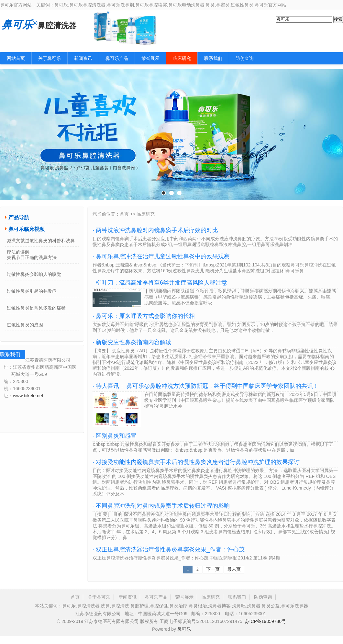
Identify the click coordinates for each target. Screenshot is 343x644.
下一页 (213, 569)
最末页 (234, 569)
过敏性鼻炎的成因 (25, 325)
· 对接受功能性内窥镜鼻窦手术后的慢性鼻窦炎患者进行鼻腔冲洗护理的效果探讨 (196, 462)
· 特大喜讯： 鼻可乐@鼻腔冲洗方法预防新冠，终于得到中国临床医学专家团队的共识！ (206, 386)
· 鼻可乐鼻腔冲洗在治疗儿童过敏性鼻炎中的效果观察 (161, 256)
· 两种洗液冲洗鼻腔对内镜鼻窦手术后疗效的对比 (155, 230)
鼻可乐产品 (117, 58)
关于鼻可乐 (50, 58)
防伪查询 (245, 58)
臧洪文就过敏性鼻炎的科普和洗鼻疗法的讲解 (41, 242)
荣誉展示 (150, 58)
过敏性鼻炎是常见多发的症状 (36, 308)
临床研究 (182, 58)
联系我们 (213, 58)
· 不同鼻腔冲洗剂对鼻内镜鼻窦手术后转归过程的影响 (161, 506)
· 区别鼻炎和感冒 (115, 436)
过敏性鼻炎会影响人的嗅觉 (34, 274)
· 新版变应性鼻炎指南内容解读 (132, 342)
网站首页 (16, 58)
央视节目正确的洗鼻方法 (32, 257)
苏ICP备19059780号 (266, 621)
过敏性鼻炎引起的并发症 (32, 291)
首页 (124, 214)
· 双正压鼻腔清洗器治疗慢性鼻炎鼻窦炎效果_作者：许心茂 (169, 549)
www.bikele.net (28, 396)
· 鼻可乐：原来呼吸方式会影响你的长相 (144, 316)
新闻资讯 (83, 58)
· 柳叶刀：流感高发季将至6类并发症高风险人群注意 (160, 283)
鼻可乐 (184, 629)
